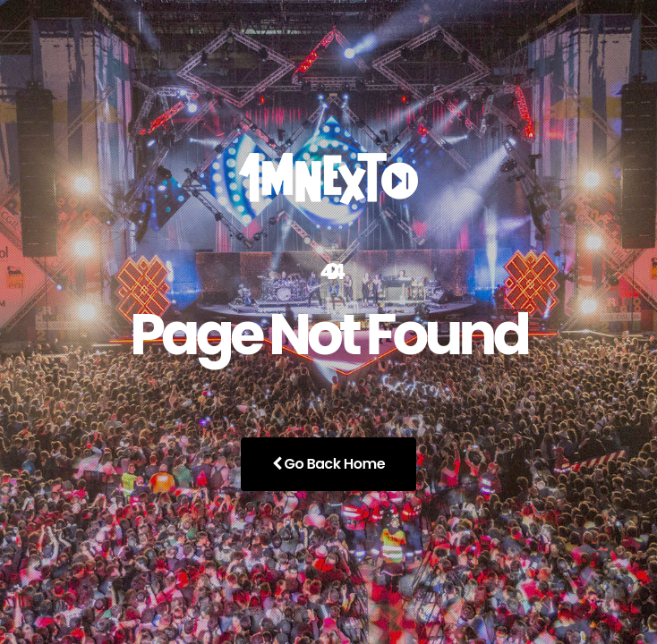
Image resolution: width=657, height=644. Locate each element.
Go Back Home (328, 464)
